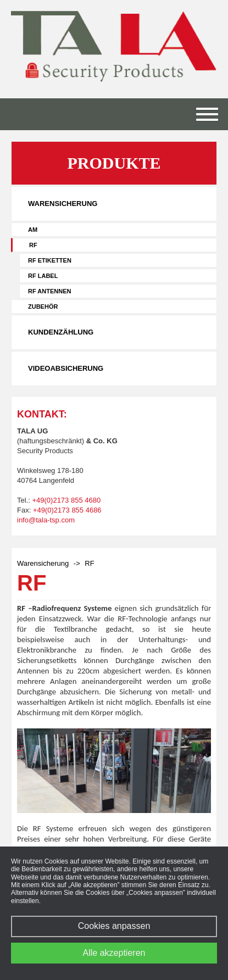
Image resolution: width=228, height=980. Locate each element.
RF (33, 245)
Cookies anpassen (114, 926)
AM (33, 230)
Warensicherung (63, 204)
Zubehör (43, 307)
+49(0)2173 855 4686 (67, 510)
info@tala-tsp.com (46, 520)
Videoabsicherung (66, 368)
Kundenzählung (61, 332)
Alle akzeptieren (114, 953)
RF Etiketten (50, 260)
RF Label (43, 276)
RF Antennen (49, 291)
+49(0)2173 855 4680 (66, 500)
